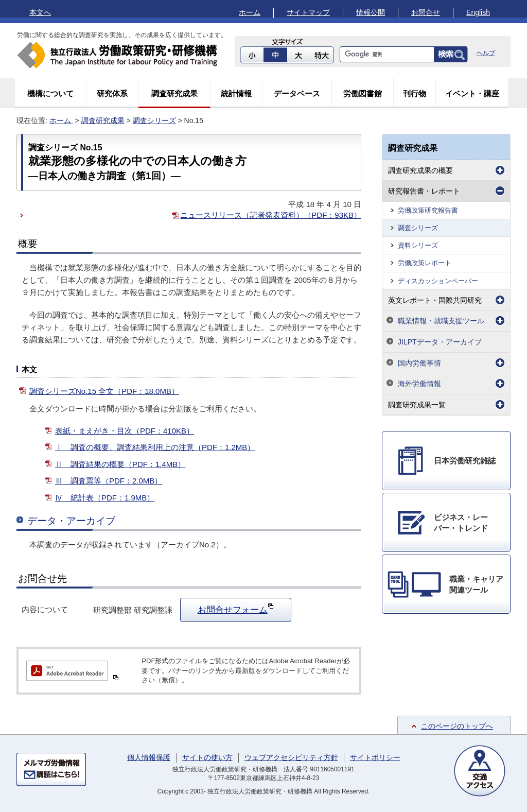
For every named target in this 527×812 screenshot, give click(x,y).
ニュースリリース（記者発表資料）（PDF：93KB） (271, 215)
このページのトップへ (457, 726)
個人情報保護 (149, 757)
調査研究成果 (174, 93)
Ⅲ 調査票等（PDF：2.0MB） (109, 481)
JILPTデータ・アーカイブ (440, 342)
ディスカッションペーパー (438, 281)
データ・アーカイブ (71, 521)
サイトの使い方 (207, 757)
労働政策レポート (425, 263)
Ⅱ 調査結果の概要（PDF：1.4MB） (120, 464)
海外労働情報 (419, 384)
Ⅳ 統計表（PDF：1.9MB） (105, 498)
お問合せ (426, 12)
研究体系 (112, 93)
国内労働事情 (419, 363)
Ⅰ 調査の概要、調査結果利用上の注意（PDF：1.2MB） (155, 447)
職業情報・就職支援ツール (441, 321)
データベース (297, 93)
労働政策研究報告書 (428, 210)
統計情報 (236, 93)
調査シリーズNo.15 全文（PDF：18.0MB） (104, 391)
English (478, 12)
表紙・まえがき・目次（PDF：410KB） (125, 431)
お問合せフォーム (236, 609)
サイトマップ (308, 12)
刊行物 (415, 93)
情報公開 (371, 12)
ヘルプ (486, 53)
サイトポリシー (375, 757)
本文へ (40, 12)
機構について (50, 93)
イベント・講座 (472, 93)
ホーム (250, 12)
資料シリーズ (418, 245)
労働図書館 (363, 93)
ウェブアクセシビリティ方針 (291, 757)
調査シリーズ (154, 120)
